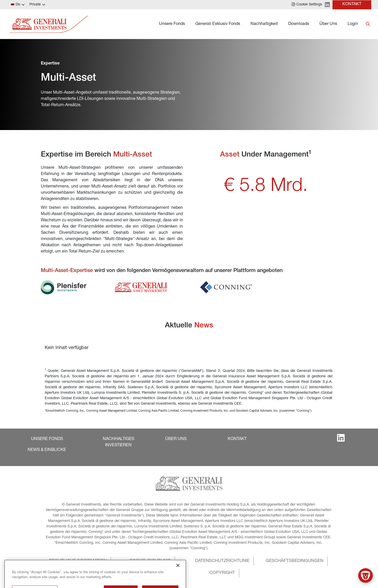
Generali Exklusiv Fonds (218, 24)
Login (353, 24)
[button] (307, 5)
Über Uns (328, 24)
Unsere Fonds (172, 24)
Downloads (299, 24)
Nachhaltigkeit (264, 24)
